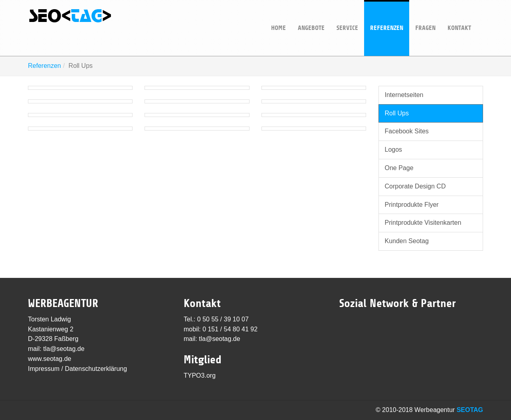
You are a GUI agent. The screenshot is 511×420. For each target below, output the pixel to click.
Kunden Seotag (407, 241)
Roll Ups (397, 113)
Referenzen (387, 16)
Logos (394, 150)
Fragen (425, 16)
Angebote (311, 16)
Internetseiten (404, 95)
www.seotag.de (50, 359)
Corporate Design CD (415, 186)
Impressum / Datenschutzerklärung (77, 369)
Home (278, 16)
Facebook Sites (407, 131)
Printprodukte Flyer (412, 205)
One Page (399, 168)
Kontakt (459, 16)
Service (347, 16)
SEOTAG (470, 410)
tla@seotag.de (64, 349)
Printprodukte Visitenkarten (423, 223)
